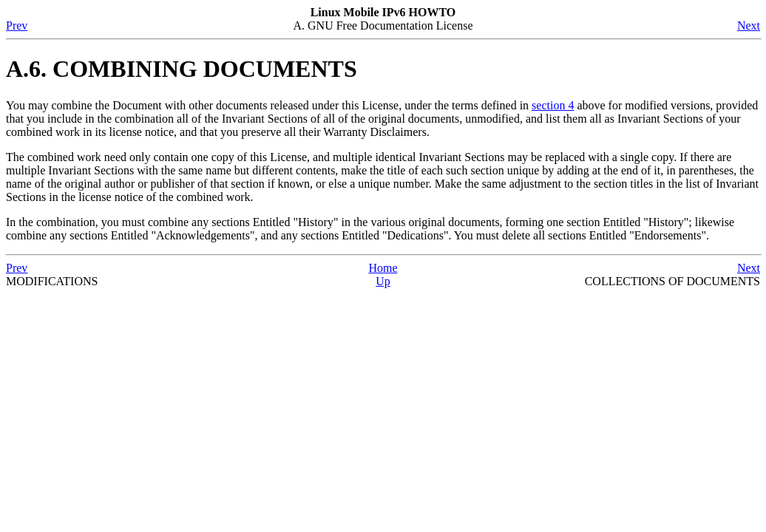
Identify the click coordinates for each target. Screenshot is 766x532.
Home (383, 268)
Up (383, 281)
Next (749, 25)
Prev (17, 25)
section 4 (553, 105)
